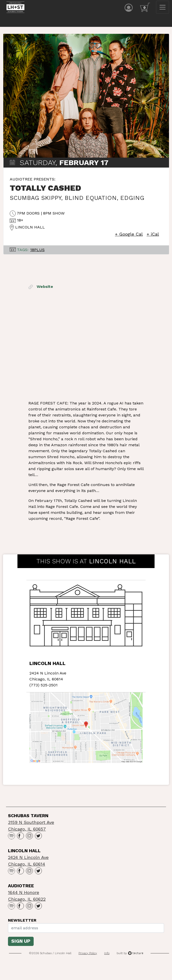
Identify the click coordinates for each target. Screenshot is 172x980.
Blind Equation (91, 200)
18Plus (37, 252)
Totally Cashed (45, 190)
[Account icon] (129, 7)
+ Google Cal (129, 237)
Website (41, 289)
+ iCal (153, 237)
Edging (132, 200)
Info (107, 955)
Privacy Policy (88, 955)
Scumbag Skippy (35, 200)
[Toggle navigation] (163, 7)
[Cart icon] (145, 7)
